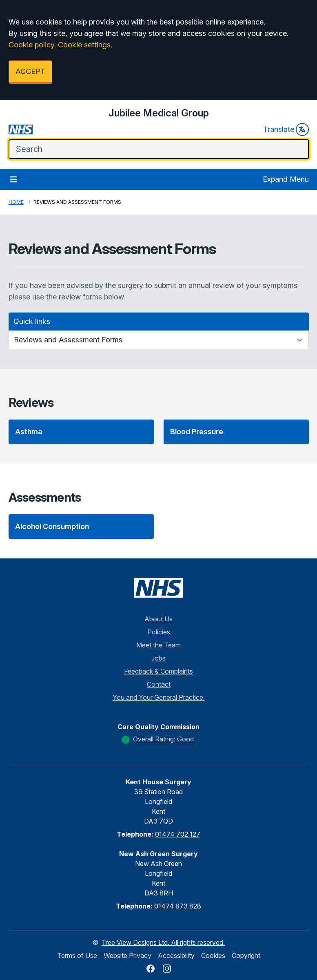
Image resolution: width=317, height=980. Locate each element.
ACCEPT (30, 71)
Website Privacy (127, 955)
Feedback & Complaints (158, 671)
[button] (81, 432)
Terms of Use (77, 955)
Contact (159, 684)
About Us (158, 619)
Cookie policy (31, 45)
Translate (286, 129)
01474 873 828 (178, 906)
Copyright (246, 955)
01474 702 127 (178, 834)
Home (16, 202)
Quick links (32, 321)
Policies (159, 632)
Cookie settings (84, 45)
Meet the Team (158, 645)
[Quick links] (159, 340)
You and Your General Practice (159, 697)
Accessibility (176, 955)
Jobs (158, 658)
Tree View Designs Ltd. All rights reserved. (163, 942)
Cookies (213, 955)
